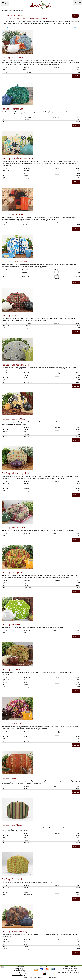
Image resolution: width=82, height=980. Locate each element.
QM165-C (6, 225)
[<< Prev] (6, 27)
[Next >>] (75, 27)
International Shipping (19, 975)
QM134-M (6, 887)
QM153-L (5, 583)
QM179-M (6, 119)
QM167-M (6, 171)
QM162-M (6, 326)
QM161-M (6, 375)
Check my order (19, 967)
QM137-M (6, 835)
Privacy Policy (19, 969)
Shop (5, 3)
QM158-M (6, 484)
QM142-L (5, 788)
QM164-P (5, 272)
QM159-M (6, 429)
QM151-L (5, 633)
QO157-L (5, 70)
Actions (77, 3)
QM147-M (6, 734)
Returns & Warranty (19, 971)
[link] (2, 967)
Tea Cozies (9, 10)
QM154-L (5, 536)
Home (3, 10)
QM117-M (6, 942)
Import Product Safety (19, 973)
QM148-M (6, 680)
